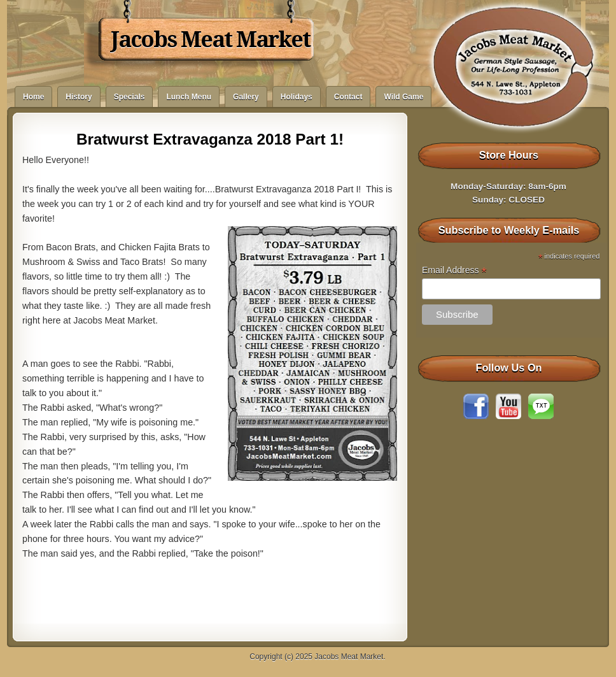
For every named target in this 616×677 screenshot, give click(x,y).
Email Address (454, 270)
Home (33, 97)
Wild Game (403, 97)
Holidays (297, 97)
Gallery (246, 97)
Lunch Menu (189, 97)
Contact (348, 97)
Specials (129, 97)
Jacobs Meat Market (210, 39)
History (79, 97)
